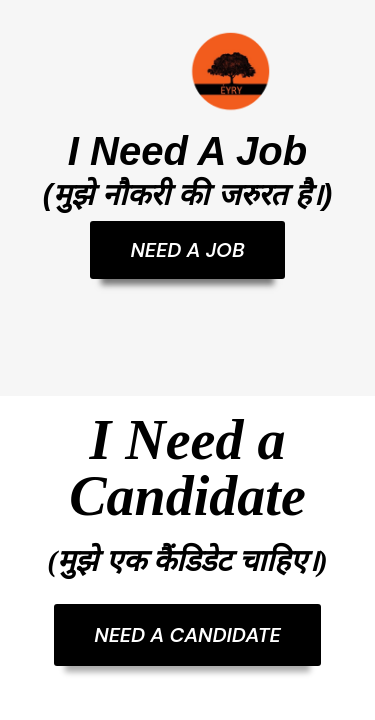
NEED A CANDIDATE (187, 635)
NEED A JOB (187, 250)
